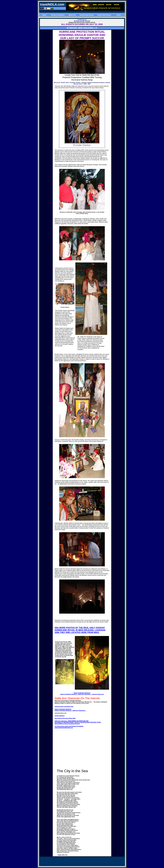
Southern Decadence (58, 15)
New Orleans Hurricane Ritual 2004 (65, 718)
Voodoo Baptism (60, 716)
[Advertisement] (82, 12)
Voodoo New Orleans (104, 15)
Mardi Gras (72, 15)
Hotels (119, 15)
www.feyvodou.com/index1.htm (64, 706)
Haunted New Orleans (87, 15)
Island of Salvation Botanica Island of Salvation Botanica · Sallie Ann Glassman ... (76, 694)
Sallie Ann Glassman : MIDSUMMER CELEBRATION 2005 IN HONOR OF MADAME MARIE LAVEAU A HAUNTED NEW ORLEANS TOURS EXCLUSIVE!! (78, 722)
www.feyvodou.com (98, 694)
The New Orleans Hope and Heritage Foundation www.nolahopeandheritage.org (69, 727)
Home (44, 15)
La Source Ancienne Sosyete (71, 724)
